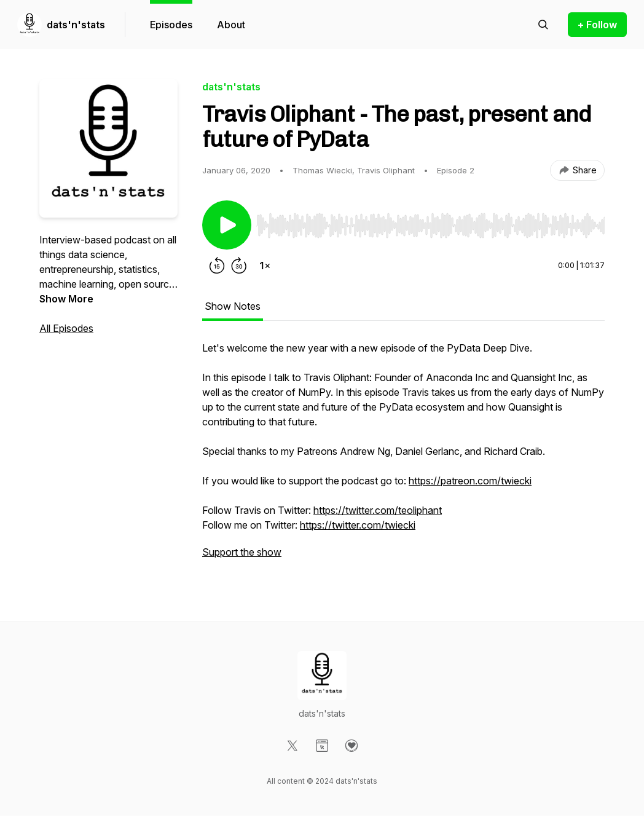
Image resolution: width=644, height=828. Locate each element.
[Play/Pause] (227, 225)
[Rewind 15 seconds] (217, 266)
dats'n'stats (76, 25)
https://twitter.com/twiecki (358, 525)
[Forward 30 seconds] (239, 266)
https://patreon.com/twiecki (470, 481)
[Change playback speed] (265, 266)
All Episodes (66, 328)
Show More (66, 299)
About (231, 25)
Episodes (171, 25)
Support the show (242, 552)
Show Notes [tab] (233, 306)
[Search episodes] (543, 25)
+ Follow (597, 25)
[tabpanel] (403, 456)
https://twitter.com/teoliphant (378, 510)
